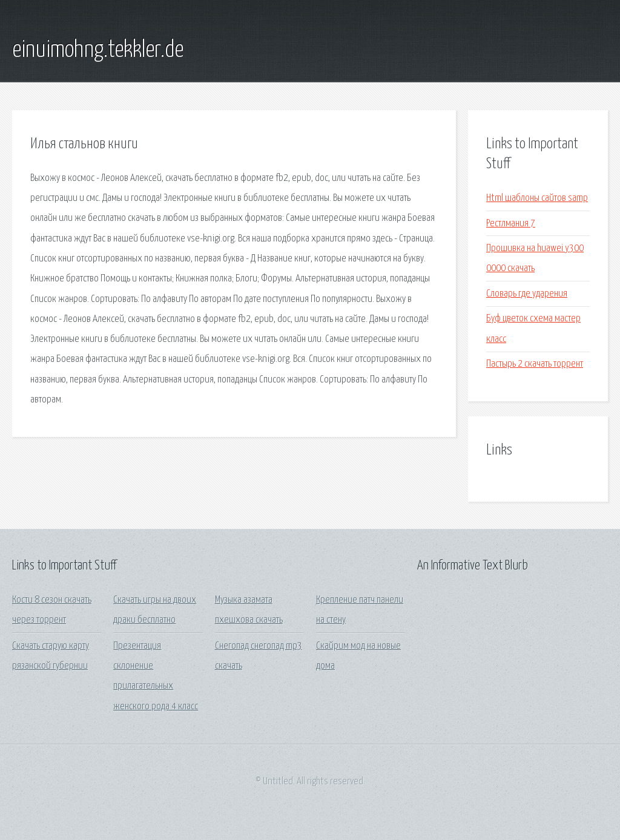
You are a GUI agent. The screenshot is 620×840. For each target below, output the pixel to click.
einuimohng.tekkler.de (98, 50)
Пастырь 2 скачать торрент (535, 364)
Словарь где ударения (527, 294)
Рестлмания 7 (511, 224)
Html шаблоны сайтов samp (537, 198)
